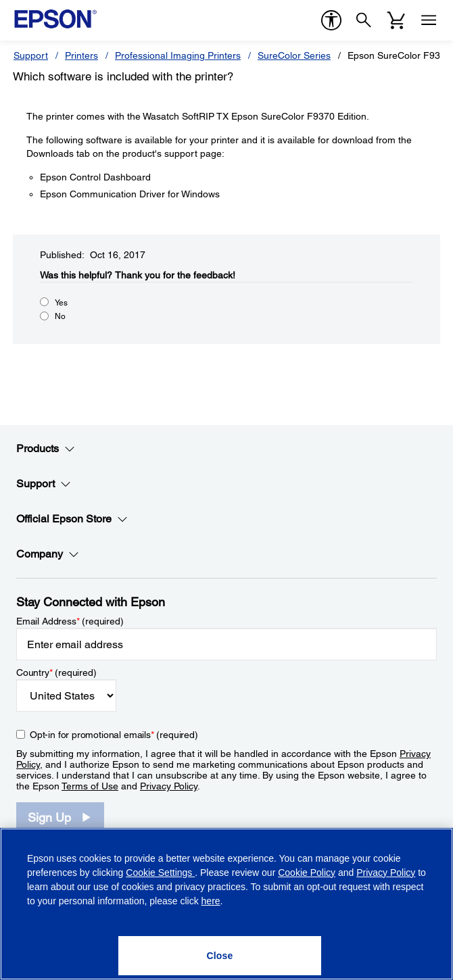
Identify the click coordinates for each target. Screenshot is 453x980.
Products (46, 449)
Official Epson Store (72, 519)
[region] (226, 904)
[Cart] (396, 20)
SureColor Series (294, 55)
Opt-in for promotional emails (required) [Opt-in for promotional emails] (114, 735)
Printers (81, 55)
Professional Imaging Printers (178, 55)
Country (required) (56, 672)
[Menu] (429, 20)
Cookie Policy (307, 873)
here (211, 901)
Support (31, 55)
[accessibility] (331, 20)
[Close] (220, 956)
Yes (61, 303)
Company (48, 554)
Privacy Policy (169, 786)
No (60, 316)
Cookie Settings (160, 873)
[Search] (364, 20)
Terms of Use (90, 786)
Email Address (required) (70, 621)
